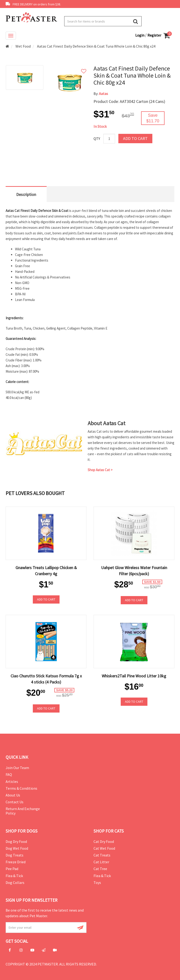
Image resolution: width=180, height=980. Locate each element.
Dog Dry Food (16, 841)
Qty (97, 139)
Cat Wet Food (104, 848)
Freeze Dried (16, 862)
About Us (13, 795)
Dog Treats (15, 855)
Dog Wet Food (17, 848)
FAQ (9, 774)
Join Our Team (17, 768)
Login (140, 35)
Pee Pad (12, 869)
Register (154, 35)
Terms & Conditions (21, 788)
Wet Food (23, 46)
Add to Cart (135, 138)
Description (26, 194)
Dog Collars (15, 882)
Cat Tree (100, 869)
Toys (97, 882)
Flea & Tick (14, 876)
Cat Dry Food (104, 841)
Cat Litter (101, 862)
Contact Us (15, 802)
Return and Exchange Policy (23, 811)
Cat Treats (102, 855)
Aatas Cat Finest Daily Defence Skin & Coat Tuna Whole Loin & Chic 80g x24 (96, 46)
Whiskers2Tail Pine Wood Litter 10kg (134, 676)
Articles (12, 781)
